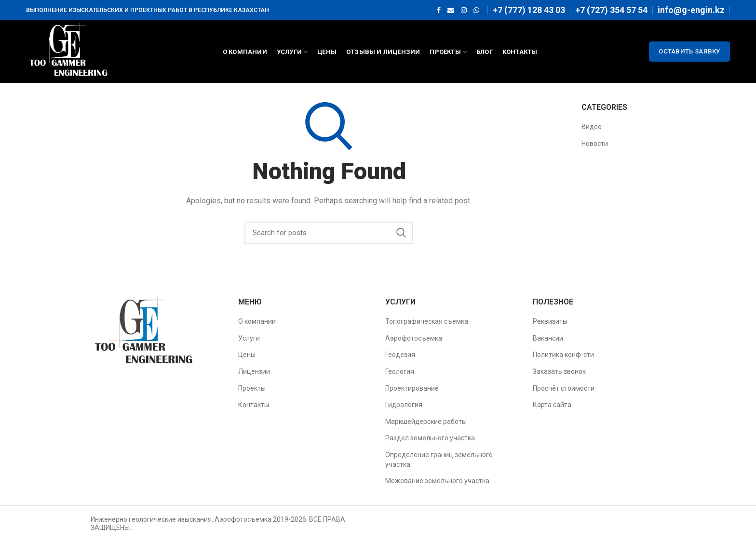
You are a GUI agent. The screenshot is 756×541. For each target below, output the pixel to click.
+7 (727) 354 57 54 (611, 10)
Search (401, 233)
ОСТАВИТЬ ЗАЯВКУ (689, 51)
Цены (247, 355)
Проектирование (412, 388)
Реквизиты (550, 321)
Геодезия (400, 355)
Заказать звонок (559, 371)
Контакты (254, 405)
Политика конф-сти (563, 355)
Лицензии (254, 371)
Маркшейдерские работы (426, 422)
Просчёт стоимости (564, 388)
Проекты (252, 388)
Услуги (249, 338)
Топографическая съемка (427, 321)
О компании (257, 321)
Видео (592, 127)
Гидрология (404, 405)
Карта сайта (552, 405)
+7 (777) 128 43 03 (529, 10)
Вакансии (548, 338)
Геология (400, 371)
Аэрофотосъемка (414, 338)
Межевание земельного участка (437, 481)
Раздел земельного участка (430, 438)
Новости (595, 144)
